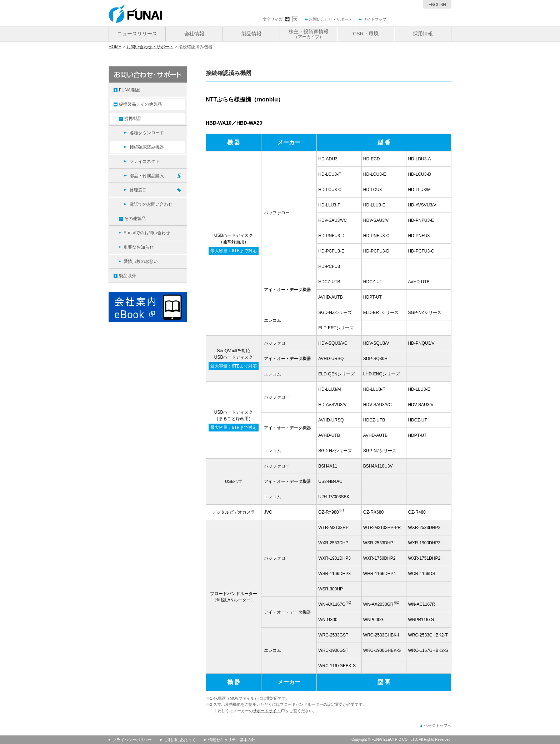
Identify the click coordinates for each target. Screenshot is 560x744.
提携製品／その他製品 (140, 104)
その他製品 (135, 219)
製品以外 (127, 276)
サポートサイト (269, 711)
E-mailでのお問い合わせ (147, 233)
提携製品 (133, 119)
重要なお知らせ (139, 247)
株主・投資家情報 (309, 34)
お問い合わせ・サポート (331, 19)
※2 (348, 602)
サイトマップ (375, 19)
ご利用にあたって (180, 740)
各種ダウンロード (147, 133)
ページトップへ (438, 725)
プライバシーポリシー (132, 740)
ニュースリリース (137, 34)
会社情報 (194, 34)
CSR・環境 (366, 34)
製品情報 (251, 34)
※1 (341, 510)
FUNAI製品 (130, 90)
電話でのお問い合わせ (151, 204)
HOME (115, 47)
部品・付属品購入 (147, 176)
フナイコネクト (145, 161)
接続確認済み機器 (147, 147)
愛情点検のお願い (141, 261)
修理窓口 (138, 190)
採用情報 (423, 34)
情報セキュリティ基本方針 (232, 740)
